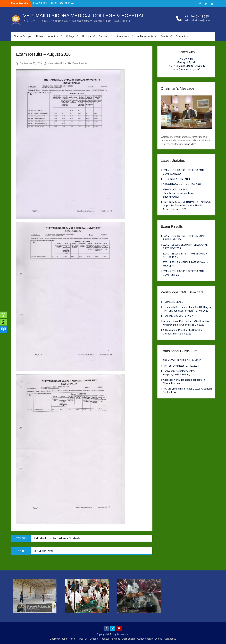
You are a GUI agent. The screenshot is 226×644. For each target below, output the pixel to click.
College (70, 36)
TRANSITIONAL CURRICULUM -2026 (182, 360)
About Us (53, 36)
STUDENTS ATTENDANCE (177, 179)
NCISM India (186, 59)
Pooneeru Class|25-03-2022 (178, 316)
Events (165, 36)
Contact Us (182, 36)
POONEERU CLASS (173, 302)
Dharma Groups (22, 36)
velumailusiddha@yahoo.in (199, 20)
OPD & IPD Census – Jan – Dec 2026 (182, 184)
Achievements (145, 36)
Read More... (191, 144)
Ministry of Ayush (186, 62)
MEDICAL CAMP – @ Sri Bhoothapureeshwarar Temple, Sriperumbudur (180, 193)
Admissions (123, 36)
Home (40, 36)
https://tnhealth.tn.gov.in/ (186, 69)
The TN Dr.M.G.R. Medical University (186, 66)
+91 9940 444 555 (197, 16)
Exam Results (80, 63)
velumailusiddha (57, 63)
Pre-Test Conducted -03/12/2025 (181, 366)
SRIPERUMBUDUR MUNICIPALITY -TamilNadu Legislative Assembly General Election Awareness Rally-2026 (187, 206)
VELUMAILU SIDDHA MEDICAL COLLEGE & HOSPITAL (84, 16)
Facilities (104, 36)
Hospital (87, 36)
